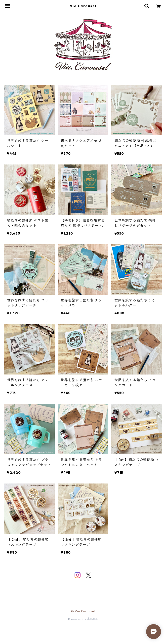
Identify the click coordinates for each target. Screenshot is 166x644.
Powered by (83, 619)
